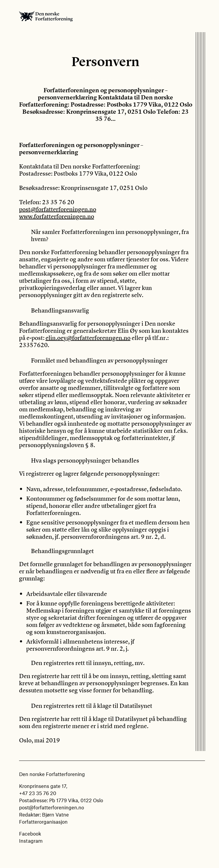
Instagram (31, 841)
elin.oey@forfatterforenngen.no (88, 338)
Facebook (30, 833)
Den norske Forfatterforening (46, 16)
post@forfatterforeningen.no (58, 209)
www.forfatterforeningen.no (57, 216)
